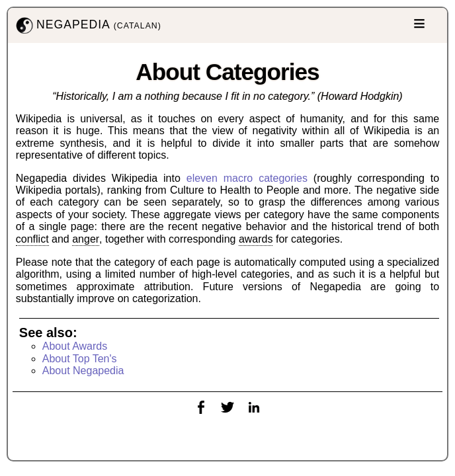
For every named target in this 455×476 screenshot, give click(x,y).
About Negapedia (83, 371)
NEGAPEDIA (87, 25)
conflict (32, 239)
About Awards (75, 346)
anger (86, 239)
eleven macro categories (247, 178)
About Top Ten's (80, 359)
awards (256, 239)
